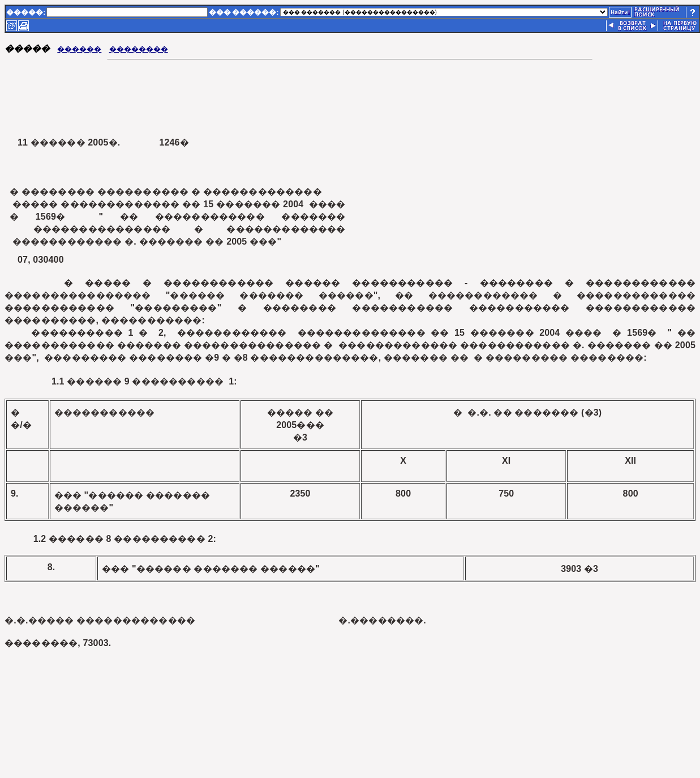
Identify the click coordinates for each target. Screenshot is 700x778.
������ (79, 49)
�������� (139, 49)
